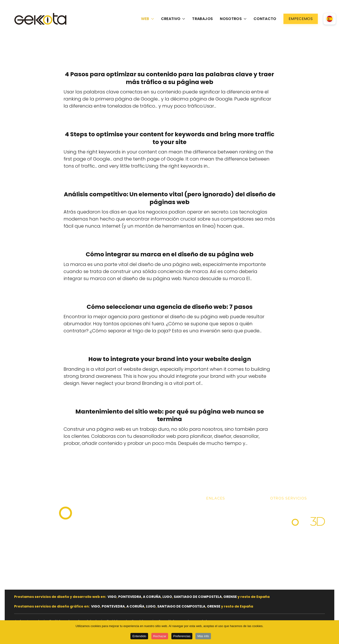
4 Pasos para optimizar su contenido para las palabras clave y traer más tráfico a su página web (169, 78)
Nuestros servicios (227, 518)
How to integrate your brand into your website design (170, 359)
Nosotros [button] (233, 19)
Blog (211, 537)
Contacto (265, 19)
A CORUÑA (152, 597)
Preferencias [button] (182, 636)
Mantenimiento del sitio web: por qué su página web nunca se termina (170, 415)
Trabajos (202, 19)
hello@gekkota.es (41, 540)
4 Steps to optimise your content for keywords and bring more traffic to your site (170, 138)
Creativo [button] (173, 19)
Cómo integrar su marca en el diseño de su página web (170, 254)
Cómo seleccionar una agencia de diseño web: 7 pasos (170, 307)
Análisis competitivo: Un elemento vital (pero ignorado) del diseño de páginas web (170, 198)
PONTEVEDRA (130, 597)
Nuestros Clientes (226, 528)
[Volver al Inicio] (41, 19)
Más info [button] (203, 636)
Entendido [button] (139, 636)
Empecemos (301, 19)
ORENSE (230, 597)
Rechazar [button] (160, 636)
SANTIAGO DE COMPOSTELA (198, 597)
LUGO (167, 597)
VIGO (112, 597)
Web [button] (147, 19)
